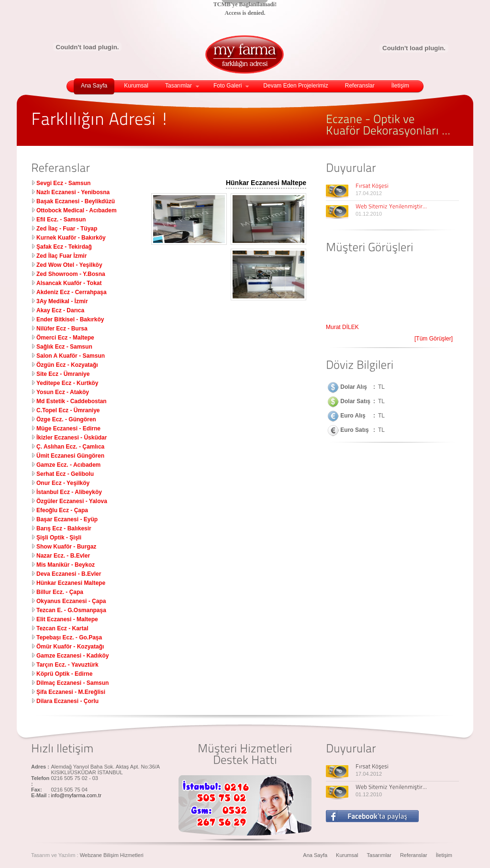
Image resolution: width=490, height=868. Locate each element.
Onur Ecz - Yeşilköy (63, 483)
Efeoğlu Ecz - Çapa (62, 510)
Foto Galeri (231, 86)
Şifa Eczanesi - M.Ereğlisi (71, 692)
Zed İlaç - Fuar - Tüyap (67, 229)
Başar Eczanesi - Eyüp (67, 519)
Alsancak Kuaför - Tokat (69, 283)
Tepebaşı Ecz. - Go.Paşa (69, 637)
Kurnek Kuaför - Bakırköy (71, 238)
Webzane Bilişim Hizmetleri (112, 855)
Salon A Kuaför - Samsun (71, 356)
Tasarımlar (182, 86)
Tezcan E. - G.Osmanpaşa (71, 610)
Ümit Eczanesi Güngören (70, 456)
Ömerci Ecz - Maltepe (65, 338)
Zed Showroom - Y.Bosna (71, 274)
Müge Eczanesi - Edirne (68, 429)
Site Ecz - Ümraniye (63, 374)
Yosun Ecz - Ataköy (63, 392)
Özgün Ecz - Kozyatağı (67, 365)
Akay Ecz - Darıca (60, 310)
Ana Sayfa (94, 86)
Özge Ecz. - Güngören (66, 419)
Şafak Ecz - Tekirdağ (64, 247)
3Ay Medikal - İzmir (62, 301)
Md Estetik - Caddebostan (72, 401)
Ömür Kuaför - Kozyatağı (70, 647)
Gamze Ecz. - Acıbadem (68, 465)
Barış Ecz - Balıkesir (64, 528)
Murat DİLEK (342, 329)
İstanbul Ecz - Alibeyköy (69, 492)
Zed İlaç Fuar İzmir (61, 256)
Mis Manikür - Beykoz (66, 565)
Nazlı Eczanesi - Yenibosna (73, 192)
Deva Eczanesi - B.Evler (69, 574)
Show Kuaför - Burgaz (66, 547)
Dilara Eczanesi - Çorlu (67, 701)
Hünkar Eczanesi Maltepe (71, 583)
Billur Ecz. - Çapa (60, 592)
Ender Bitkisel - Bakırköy (70, 319)
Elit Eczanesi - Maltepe (67, 619)
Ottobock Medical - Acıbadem (77, 210)
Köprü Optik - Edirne (64, 674)
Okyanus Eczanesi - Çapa (71, 601)
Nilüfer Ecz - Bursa (62, 329)
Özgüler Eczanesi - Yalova (72, 501)
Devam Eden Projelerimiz (295, 86)
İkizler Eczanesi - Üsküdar (72, 438)
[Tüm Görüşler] (434, 339)
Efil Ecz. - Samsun (61, 220)
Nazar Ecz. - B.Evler (63, 556)
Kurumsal (136, 86)
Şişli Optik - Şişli (59, 538)
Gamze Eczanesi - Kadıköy (72, 656)
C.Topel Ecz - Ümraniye (68, 410)
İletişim (400, 86)
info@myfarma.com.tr (76, 795)
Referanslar (360, 86)
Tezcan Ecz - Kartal (62, 628)
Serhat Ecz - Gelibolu (65, 474)
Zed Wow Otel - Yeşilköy (69, 265)
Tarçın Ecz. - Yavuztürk (67, 665)
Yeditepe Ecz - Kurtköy (67, 383)
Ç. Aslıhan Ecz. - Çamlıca (70, 447)
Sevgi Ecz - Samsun (63, 183)
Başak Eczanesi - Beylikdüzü (76, 201)
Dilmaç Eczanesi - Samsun (72, 683)
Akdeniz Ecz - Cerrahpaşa (72, 292)
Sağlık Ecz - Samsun (64, 347)
